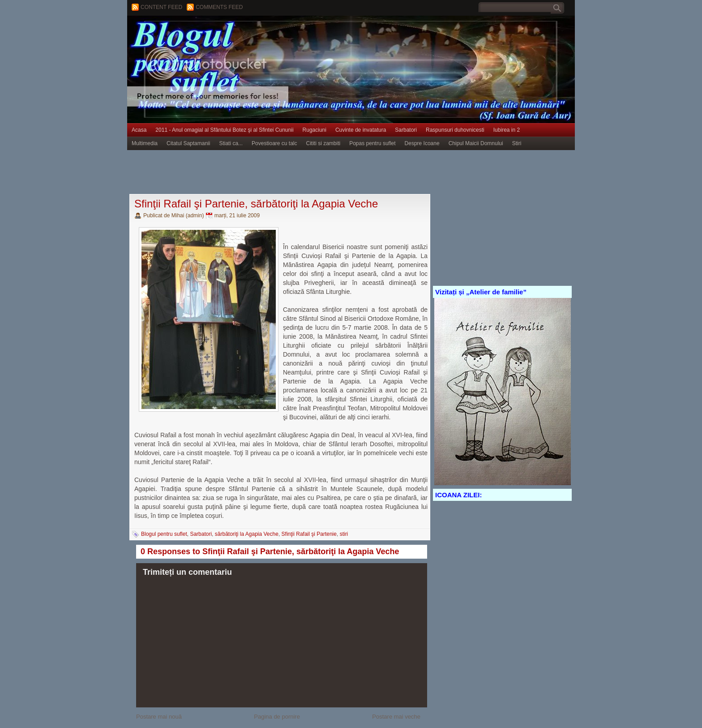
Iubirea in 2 (507, 130)
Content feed (161, 7)
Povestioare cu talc (274, 143)
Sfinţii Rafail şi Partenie (309, 534)
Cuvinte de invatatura (361, 130)
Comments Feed (219, 7)
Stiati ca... (231, 143)
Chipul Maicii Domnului (476, 143)
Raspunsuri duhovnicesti (455, 130)
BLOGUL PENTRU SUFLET (228, 34)
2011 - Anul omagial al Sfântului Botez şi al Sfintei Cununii (224, 130)
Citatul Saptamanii (188, 143)
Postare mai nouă (159, 717)
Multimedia (145, 143)
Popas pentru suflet (372, 143)
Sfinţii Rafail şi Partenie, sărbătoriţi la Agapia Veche (256, 204)
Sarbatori (406, 130)
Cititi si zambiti (323, 143)
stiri (344, 534)
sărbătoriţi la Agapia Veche (247, 534)
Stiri (517, 143)
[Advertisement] (290, 172)
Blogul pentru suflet (164, 534)
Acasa (139, 130)
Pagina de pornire (277, 717)
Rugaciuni (315, 130)
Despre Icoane (422, 143)
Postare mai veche (396, 717)
